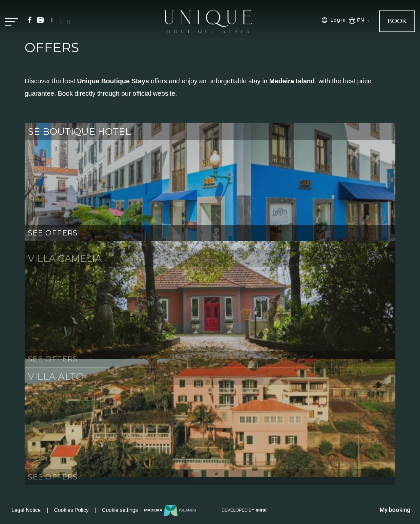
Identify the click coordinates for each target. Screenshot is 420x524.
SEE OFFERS (53, 233)
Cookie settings (120, 510)
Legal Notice (26, 510)
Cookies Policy (71, 510)
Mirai (261, 510)
